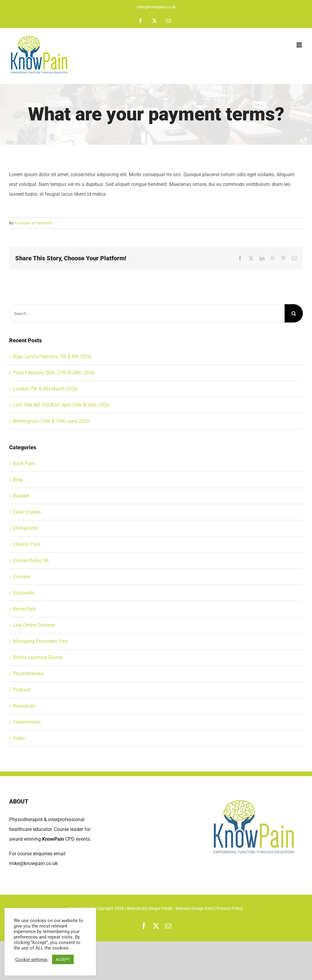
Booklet (21, 496)
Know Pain (24, 609)
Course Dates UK (31, 560)
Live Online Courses (34, 625)
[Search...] (147, 313)
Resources (24, 706)
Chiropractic (26, 528)
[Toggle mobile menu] (300, 45)
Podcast (22, 690)
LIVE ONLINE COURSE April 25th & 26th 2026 (61, 405)
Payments (44, 223)
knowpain (23, 223)
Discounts (24, 593)
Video (19, 738)
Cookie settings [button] (31, 960)
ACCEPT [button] (63, 959)
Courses (21, 577)
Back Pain (24, 463)
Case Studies (27, 512)
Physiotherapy (28, 674)
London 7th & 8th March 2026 (45, 389)
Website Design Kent (195, 908)
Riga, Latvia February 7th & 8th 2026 (52, 356)
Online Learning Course (38, 657)
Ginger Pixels (160, 908)
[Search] (294, 313)
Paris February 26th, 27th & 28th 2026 (53, 373)
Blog (18, 480)
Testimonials (27, 722)
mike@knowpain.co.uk (156, 7)
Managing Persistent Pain (41, 641)
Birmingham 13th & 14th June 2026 (51, 421)
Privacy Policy (230, 908)
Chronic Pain (27, 544)
